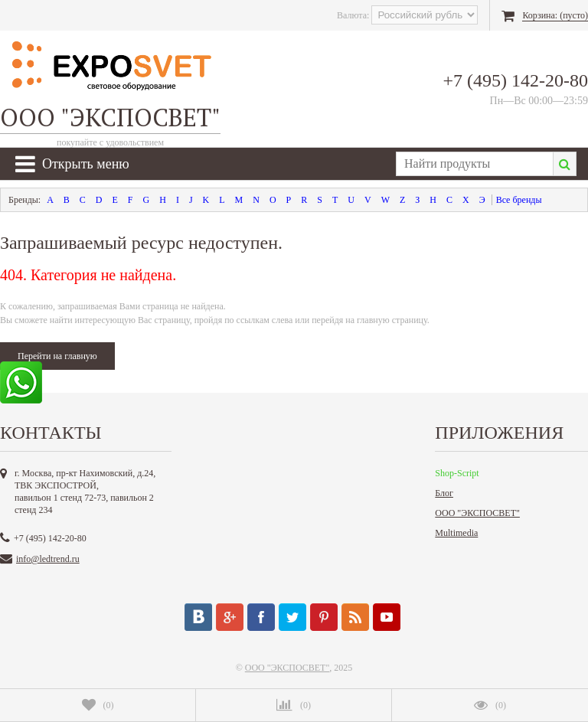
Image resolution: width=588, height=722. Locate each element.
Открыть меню (72, 164)
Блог (444, 493)
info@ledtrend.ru (48, 559)
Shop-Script (457, 473)
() (98, 705)
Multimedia (456, 533)
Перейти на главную (57, 356)
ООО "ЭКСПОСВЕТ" (477, 513)
